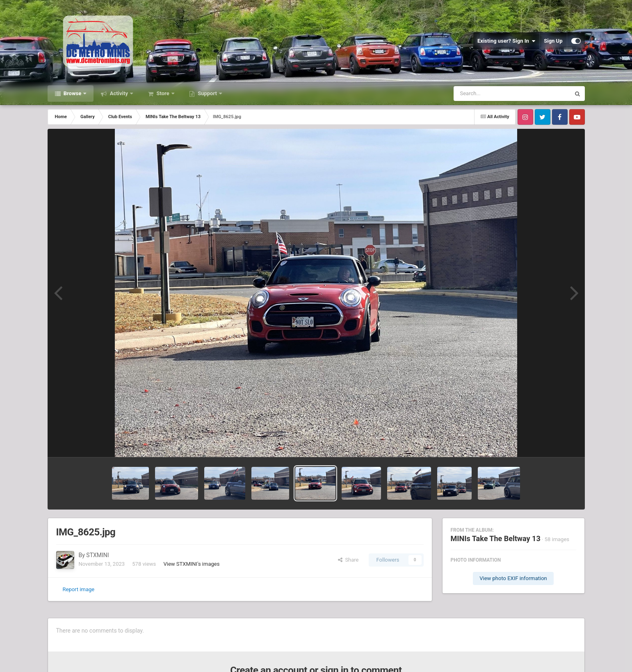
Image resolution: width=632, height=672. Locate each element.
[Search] (491, 94)
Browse (73, 93)
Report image (79, 589)
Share (348, 560)
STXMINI (97, 555)
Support (207, 93)
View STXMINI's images (192, 564)
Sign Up (553, 41)
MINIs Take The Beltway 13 (496, 538)
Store (163, 93)
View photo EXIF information (513, 578)
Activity (119, 93)
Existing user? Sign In (506, 41)
